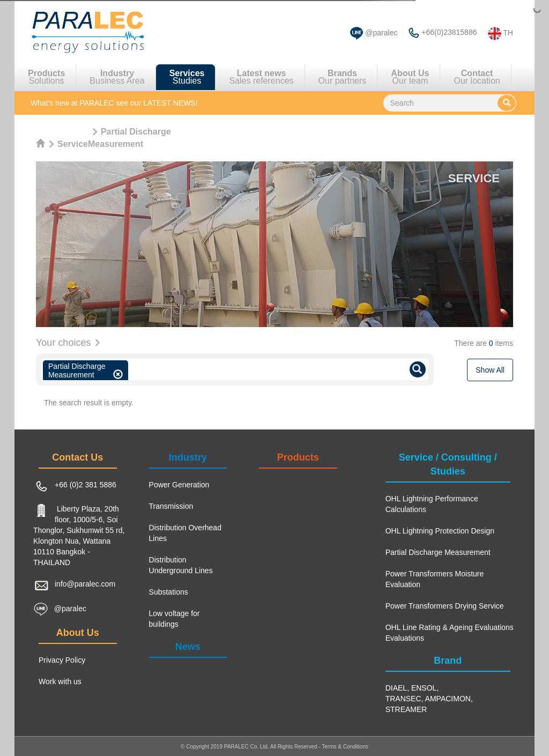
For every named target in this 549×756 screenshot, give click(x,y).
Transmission (171, 506)
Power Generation (179, 485)
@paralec (381, 33)
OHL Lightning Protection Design (440, 531)
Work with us (60, 681)
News (188, 647)
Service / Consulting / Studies (448, 464)
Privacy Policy (62, 660)
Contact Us (77, 457)
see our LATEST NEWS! (114, 103)
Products (298, 457)
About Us (78, 633)
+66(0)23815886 (449, 32)
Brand (448, 661)
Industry (188, 457)
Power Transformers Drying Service (445, 606)
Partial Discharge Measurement (438, 552)
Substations (169, 592)
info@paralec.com (85, 584)
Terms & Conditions (345, 747)
